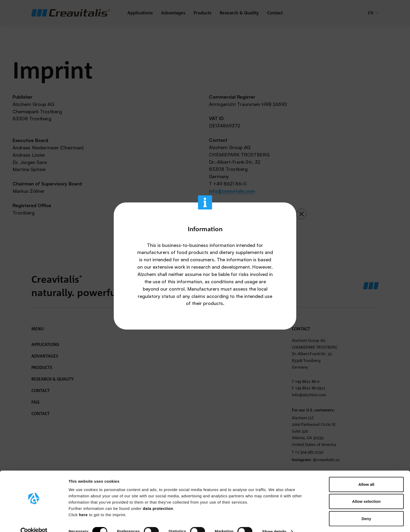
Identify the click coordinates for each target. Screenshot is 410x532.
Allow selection (366, 492)
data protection (158, 498)
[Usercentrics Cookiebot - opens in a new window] (34, 522)
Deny (366, 509)
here (84, 505)
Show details (274, 522)
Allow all (366, 474)
